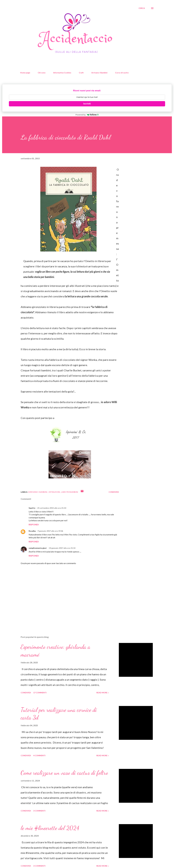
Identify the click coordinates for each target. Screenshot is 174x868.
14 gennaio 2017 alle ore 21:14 (62, 548)
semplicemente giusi (38, 548)
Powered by (87, 115)
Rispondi (34, 524)
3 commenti (39, 811)
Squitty (32, 508)
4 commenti (39, 755)
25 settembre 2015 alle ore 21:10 (52, 508)
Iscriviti (87, 104)
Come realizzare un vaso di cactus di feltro (64, 773)
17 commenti (40, 693)
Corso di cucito (122, 73)
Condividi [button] (114, 492)
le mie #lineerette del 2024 (50, 828)
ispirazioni (55, 492)
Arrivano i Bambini (99, 73)
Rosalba (32, 531)
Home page (25, 73)
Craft (81, 73)
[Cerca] (142, 8)
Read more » (103, 693)
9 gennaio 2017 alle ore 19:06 (50, 531)
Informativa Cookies (62, 73)
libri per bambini (70, 492)
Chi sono (42, 73)
